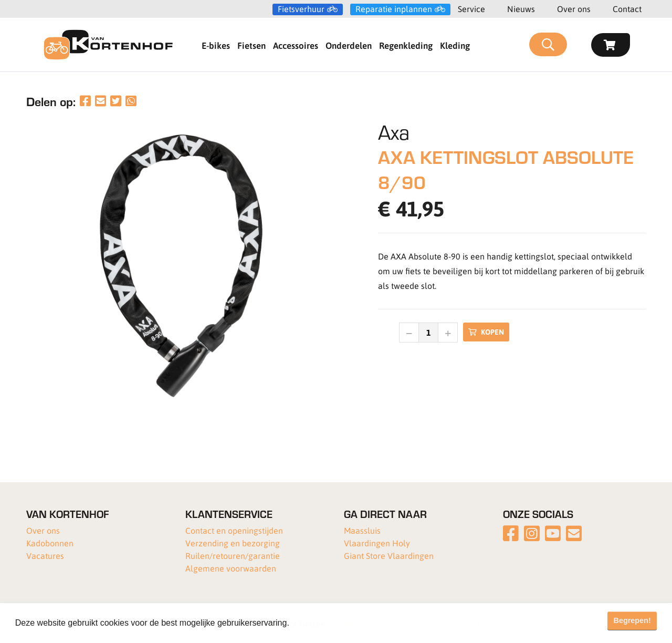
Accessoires (296, 45)
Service (471, 9)
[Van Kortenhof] (108, 45)
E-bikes (216, 45)
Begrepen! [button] (632, 620)
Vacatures (45, 556)
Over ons (574, 9)
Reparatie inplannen (394, 9)
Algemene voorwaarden (231, 568)
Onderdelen (349, 45)
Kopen (486, 332)
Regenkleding (406, 45)
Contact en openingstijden (234, 530)
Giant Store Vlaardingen (389, 556)
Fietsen (251, 45)
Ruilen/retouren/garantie (233, 556)
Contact (627, 9)
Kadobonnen (50, 543)
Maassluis (362, 530)
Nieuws (521, 9)
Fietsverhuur (301, 9)
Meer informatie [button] (322, 623)
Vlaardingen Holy (377, 543)
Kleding (455, 45)
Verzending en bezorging (233, 543)
